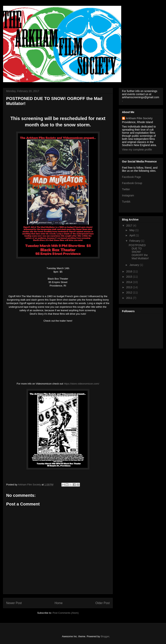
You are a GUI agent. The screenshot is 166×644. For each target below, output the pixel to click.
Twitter (126, 189)
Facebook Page (131, 177)
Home (59, 603)
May (132, 230)
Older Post (102, 603)
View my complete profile (137, 150)
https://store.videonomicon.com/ (81, 384)
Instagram (128, 195)
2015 (130, 277)
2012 (130, 292)
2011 (130, 298)
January (135, 265)
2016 (130, 271)
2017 (130, 226)
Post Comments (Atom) (66, 613)
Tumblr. (126, 202)
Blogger (105, 636)
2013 (130, 287)
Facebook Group (132, 183)
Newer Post (14, 603)
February (135, 241)
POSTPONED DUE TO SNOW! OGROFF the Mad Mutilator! (139, 252)
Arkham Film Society (139, 118)
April (132, 235)
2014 (130, 282)
